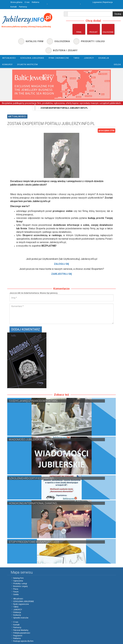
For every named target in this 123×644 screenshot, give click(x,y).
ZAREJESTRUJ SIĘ (62, 274)
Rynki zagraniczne (21, 604)
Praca (16, 589)
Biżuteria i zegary (20, 586)
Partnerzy (23, 7)
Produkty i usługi (20, 584)
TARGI (16, 607)
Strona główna (16, 2)
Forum (16, 592)
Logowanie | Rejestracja (103, 2)
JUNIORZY (18, 610)
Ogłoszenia (18, 581)
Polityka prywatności (22, 633)
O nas (27, 2)
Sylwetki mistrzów (21, 618)
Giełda (16, 594)
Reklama (35, 2)
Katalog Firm (18, 578)
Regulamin (18, 636)
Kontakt (14, 7)
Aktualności (17, 116)
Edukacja (17, 612)
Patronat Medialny (21, 630)
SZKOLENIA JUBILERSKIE (24, 601)
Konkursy (17, 615)
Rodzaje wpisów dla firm (23, 641)
